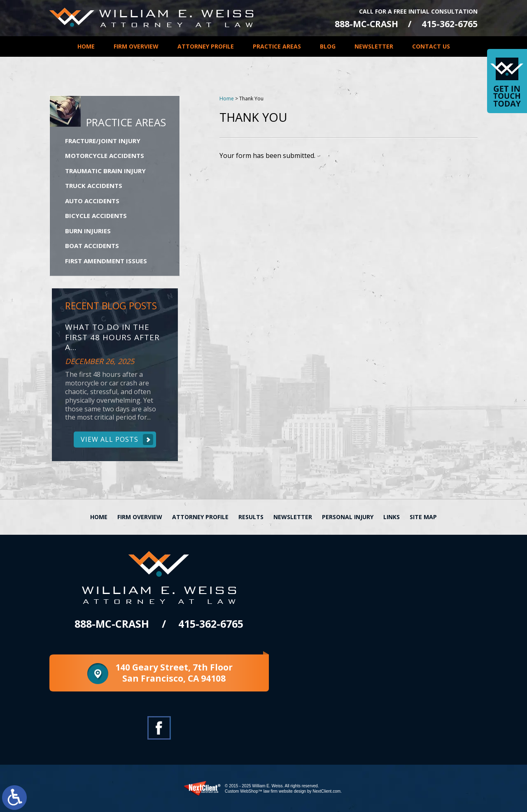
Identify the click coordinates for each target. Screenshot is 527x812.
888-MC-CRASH (366, 24)
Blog (328, 46)
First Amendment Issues (106, 261)
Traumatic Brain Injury (105, 171)
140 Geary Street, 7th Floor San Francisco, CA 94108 (174, 673)
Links (392, 517)
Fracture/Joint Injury (103, 141)
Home (86, 46)
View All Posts (110, 439)
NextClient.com (326, 791)
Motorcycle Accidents (105, 155)
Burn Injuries (88, 231)
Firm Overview (136, 46)
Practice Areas (277, 46)
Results (251, 517)
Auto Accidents (92, 201)
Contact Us (431, 46)
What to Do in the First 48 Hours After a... (112, 337)
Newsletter (374, 46)
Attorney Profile (206, 46)
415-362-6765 (450, 24)
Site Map (423, 517)
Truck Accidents (94, 186)
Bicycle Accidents (96, 216)
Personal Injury (348, 517)
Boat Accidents (92, 246)
